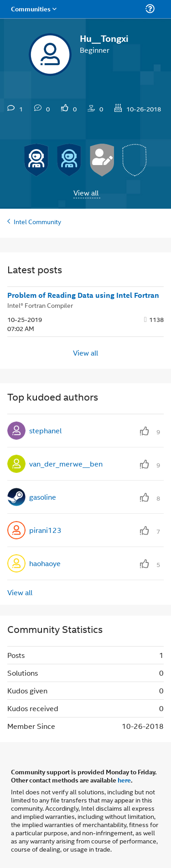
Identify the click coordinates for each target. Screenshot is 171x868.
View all (86, 193)
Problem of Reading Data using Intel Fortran (83, 295)
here (124, 780)
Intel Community (37, 221)
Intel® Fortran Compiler (40, 305)
